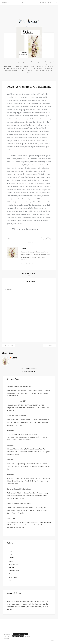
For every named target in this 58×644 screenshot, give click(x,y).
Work (11, 581)
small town (13, 577)
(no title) (23, 401)
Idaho (11, 561)
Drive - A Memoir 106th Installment (19, 387)
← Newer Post (8, 346)
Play (10, 574)
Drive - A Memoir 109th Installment (19, 489)
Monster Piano (14, 571)
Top (53, 641)
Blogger (33, 372)
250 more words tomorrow (17, 416)
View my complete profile (29, 368)
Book (11, 552)
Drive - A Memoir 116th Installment (19, 504)
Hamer (11, 558)
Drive (24, 248)
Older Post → (50, 346)
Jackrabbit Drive (14, 564)
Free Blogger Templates (21, 635)
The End (10, 460)
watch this (11, 519)
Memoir (12, 568)
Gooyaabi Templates (18, 637)
